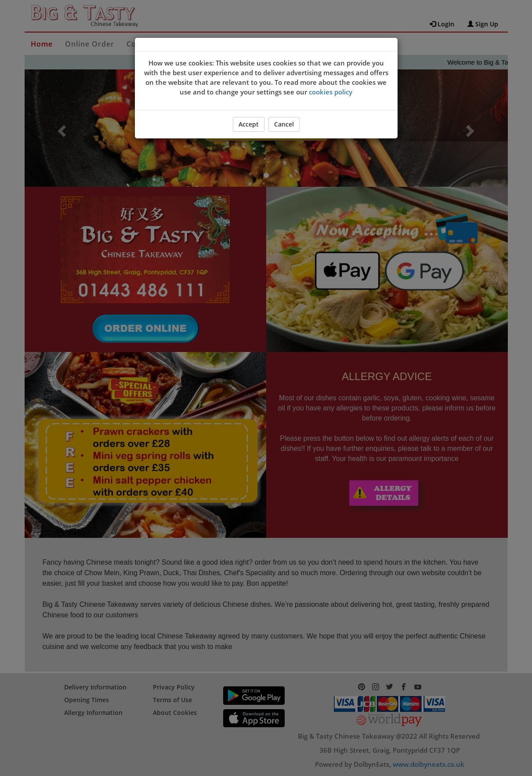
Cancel (284, 124)
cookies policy (331, 92)
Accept (249, 124)
